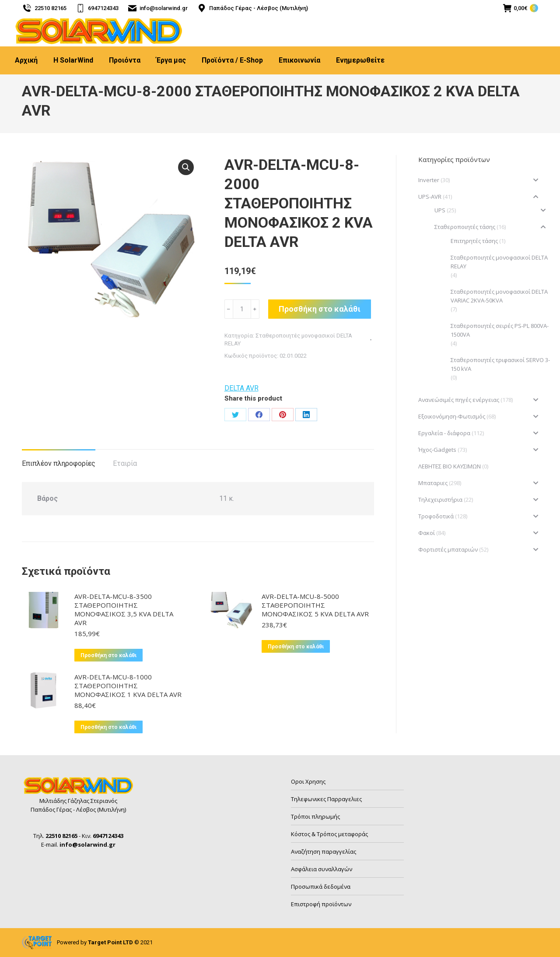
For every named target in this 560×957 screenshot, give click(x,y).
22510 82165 (44, 8)
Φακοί (427, 533)
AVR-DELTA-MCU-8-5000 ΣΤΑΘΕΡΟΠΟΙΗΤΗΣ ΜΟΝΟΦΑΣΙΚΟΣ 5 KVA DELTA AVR (315, 605)
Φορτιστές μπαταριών (448, 549)
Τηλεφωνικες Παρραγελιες (326, 799)
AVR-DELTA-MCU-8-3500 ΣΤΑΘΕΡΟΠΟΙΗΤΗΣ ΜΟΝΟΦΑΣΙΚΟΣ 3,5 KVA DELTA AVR (124, 609)
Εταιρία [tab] (125, 463)
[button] (186, 167)
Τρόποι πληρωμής (315, 816)
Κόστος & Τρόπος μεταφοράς (329, 834)
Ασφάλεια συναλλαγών (322, 869)
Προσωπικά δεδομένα (321, 887)
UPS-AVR (430, 197)
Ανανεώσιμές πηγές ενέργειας (459, 400)
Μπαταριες (433, 483)
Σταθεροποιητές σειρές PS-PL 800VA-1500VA (500, 330)
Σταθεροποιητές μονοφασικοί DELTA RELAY (499, 262)
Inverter (429, 180)
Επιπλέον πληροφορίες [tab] (59, 463)
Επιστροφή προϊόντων (321, 904)
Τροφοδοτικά (436, 516)
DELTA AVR (241, 388)
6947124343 (97, 8)
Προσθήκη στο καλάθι (320, 309)
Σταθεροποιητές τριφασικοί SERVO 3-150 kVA (500, 364)
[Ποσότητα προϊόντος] (242, 309)
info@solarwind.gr (158, 8)
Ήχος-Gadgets (437, 450)
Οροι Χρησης (308, 781)
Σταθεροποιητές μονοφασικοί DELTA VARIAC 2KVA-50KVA (499, 296)
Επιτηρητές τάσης (474, 241)
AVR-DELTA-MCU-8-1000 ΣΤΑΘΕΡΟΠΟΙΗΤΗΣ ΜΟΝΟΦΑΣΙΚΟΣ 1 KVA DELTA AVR (128, 686)
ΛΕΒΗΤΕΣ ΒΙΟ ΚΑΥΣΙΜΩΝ (450, 466)
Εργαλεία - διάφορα (444, 433)
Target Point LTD (110, 942)
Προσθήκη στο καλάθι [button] (108, 655)
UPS (440, 210)
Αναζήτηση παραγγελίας (324, 851)
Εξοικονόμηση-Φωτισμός (452, 416)
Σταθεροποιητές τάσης (465, 227)
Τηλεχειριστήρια (440, 500)
